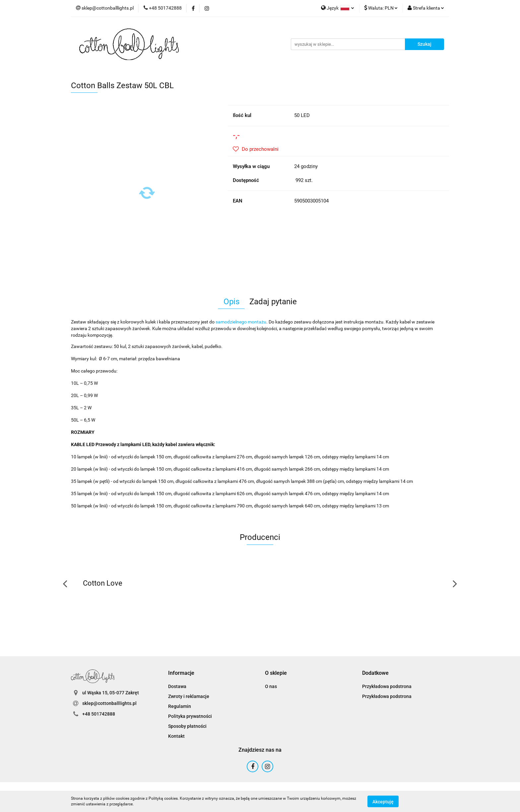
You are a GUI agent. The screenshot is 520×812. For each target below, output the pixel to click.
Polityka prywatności (190, 716)
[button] (181, 673)
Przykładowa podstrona (387, 686)
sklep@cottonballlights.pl (109, 703)
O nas (271, 686)
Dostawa (177, 686)
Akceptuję (383, 801)
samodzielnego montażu (241, 322)
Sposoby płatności (187, 726)
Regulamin (180, 706)
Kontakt (176, 736)
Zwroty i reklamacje (189, 696)
